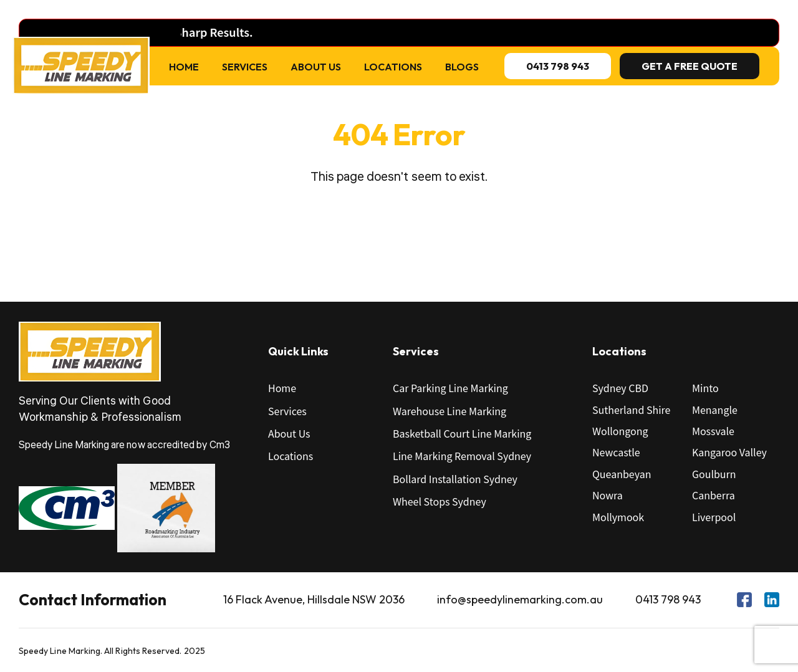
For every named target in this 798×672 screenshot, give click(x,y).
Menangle (715, 410)
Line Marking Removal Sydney (462, 456)
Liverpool (714, 517)
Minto (705, 388)
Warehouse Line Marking (449, 411)
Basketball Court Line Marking (462, 433)
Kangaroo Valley (729, 452)
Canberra (714, 495)
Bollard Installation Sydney (455, 479)
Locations (393, 67)
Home (184, 67)
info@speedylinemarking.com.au (520, 599)
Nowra (608, 495)
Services (245, 67)
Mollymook (618, 517)
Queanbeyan (622, 474)
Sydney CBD (620, 388)
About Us (316, 67)
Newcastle (616, 452)
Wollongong (620, 431)
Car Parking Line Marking (450, 388)
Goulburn (714, 474)
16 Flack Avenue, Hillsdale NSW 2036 (314, 599)
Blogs (462, 67)
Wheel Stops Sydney (440, 501)
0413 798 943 (668, 599)
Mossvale (713, 431)
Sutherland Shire (631, 410)
